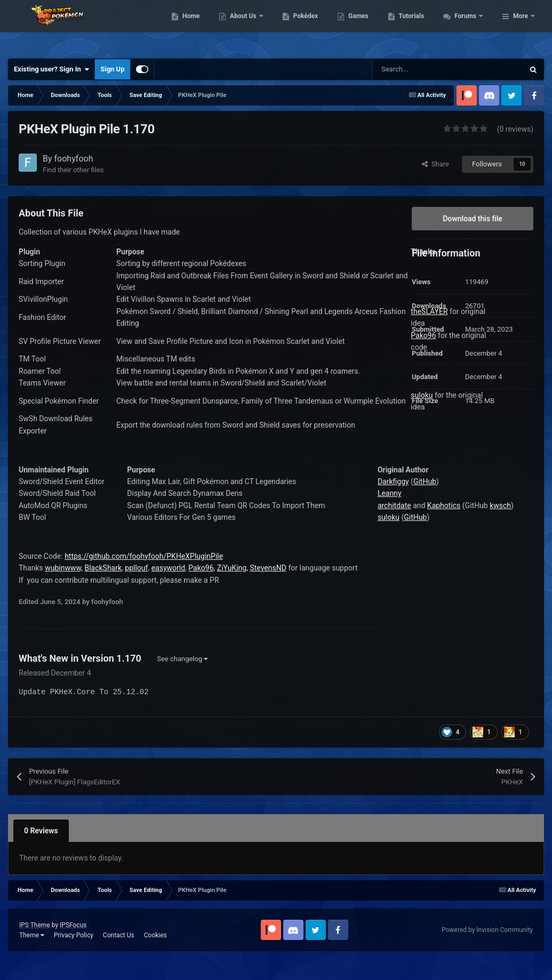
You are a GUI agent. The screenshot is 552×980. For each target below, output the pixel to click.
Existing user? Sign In (51, 69)
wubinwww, (64, 568)
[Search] (426, 69)
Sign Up (112, 69)
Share (435, 164)
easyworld (168, 568)
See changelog (182, 659)
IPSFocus (73, 925)
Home (301, 14)
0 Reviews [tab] (41, 831)
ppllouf (136, 568)
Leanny (390, 493)
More (521, 39)
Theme (32, 935)
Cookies (155, 935)
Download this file (473, 219)
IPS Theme (35, 925)
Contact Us (119, 935)
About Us (353, 14)
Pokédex (415, 14)
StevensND (268, 568)
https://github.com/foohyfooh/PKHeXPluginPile (144, 556)
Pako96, (202, 568)
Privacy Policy (74, 935)
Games (468, 14)
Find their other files (73, 170)
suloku (389, 517)
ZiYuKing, (233, 568)
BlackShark (103, 568)
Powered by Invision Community (487, 930)
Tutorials (521, 14)
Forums (465, 39)
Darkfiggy (393, 481)
